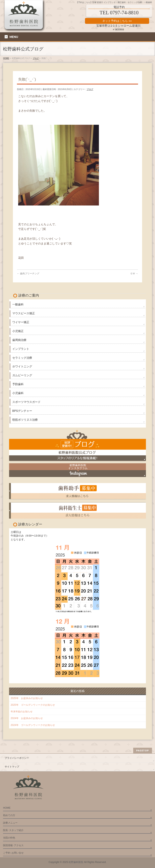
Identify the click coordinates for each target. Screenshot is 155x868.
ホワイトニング (22, 366)
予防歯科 (18, 384)
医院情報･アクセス (13, 845)
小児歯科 (18, 393)
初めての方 (9, 815)
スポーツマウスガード (26, 402)
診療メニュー (10, 823)
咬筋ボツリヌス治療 (25, 420)
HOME (7, 808)
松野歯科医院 (76, 862)
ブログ (90, 89)
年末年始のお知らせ (22, 712)
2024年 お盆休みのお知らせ (27, 718)
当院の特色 (9, 838)
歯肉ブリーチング (28, 274)
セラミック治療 (22, 358)
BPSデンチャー (22, 411)
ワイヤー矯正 (21, 322)
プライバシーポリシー (17, 758)
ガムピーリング (22, 375)
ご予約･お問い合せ (13, 853)
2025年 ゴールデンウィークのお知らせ (33, 705)
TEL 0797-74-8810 (119, 13)
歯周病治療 (19, 340)
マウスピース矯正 (24, 313)
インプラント (21, 349)
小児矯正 (18, 331)
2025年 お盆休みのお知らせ (27, 698)
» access (118, 29)
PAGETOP (143, 750)
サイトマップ (12, 767)
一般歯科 (18, 304)
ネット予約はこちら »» (117, 21)
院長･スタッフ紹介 (13, 830)
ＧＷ (134, 274)
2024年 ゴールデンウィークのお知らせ (33, 725)
